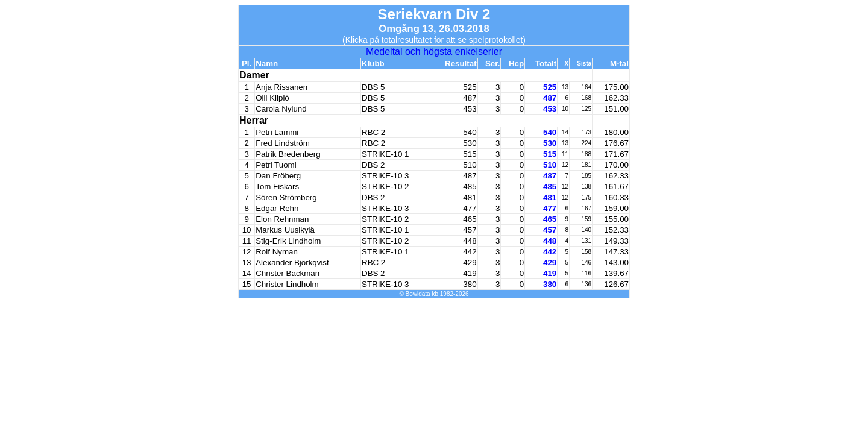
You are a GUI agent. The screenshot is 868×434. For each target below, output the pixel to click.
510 (550, 165)
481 (550, 197)
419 (550, 273)
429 (550, 263)
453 (550, 109)
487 (550, 98)
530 (550, 143)
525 (550, 87)
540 (550, 132)
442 (550, 252)
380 (550, 284)
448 (550, 241)
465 (550, 219)
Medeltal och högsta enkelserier (434, 52)
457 (550, 230)
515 (550, 154)
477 (550, 208)
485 (550, 187)
